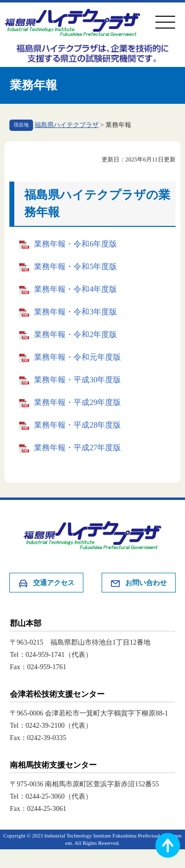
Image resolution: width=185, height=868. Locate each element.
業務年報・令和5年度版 (75, 266)
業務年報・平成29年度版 (77, 402)
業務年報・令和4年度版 (75, 289)
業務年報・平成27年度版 (77, 448)
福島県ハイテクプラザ (67, 125)
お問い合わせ (139, 584)
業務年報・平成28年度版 (77, 425)
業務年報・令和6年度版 (75, 244)
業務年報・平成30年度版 (77, 380)
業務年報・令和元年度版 (77, 357)
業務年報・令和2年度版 (75, 334)
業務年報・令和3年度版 (75, 312)
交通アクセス (46, 584)
